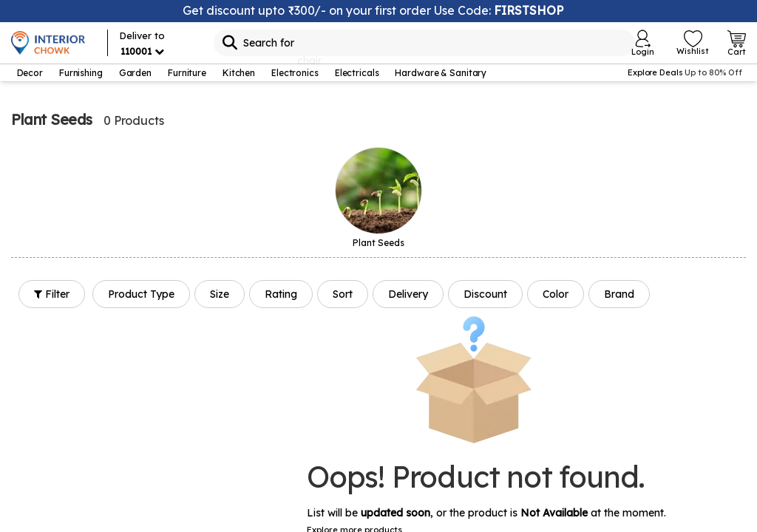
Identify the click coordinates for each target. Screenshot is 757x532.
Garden (135, 73)
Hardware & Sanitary (441, 73)
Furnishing (81, 73)
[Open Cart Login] (737, 43)
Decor (30, 73)
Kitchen (239, 73)
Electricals (357, 73)
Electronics (295, 73)
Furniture (187, 73)
